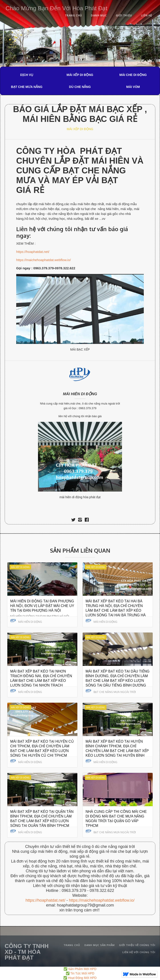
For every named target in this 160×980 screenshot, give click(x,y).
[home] (55, 7)
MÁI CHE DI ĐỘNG (133, 75)
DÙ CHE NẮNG (80, 87)
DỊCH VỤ (27, 75)
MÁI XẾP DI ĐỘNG (80, 75)
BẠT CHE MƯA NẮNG (27, 87)
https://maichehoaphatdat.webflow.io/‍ (102, 900)
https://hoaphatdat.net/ (33, 252)
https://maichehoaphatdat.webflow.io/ (44, 260)
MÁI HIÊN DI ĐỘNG (80, 394)
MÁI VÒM (133, 87)
